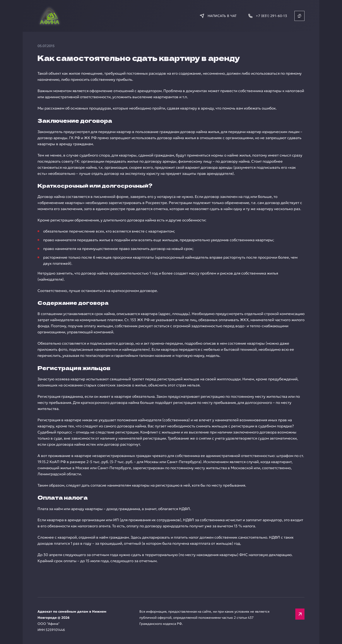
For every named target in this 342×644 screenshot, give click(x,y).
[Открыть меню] (299, 16)
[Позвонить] (267, 16)
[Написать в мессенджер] (218, 16)
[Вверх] (300, 614)
